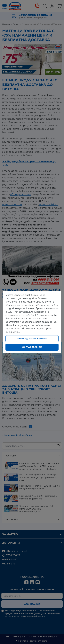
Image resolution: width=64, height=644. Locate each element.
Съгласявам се (32, 347)
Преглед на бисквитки (32, 339)
